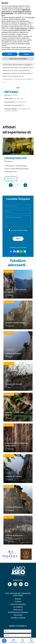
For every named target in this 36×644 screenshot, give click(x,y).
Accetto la (19, 230)
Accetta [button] (26, 54)
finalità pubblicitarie (21, 29)
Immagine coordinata (18, 618)
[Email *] (18, 635)
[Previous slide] (11, 185)
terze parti (31, 17)
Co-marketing (18, 607)
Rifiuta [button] (10, 54)
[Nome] (18, 631)
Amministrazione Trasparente (18, 612)
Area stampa (18, 615)
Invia (18, 239)
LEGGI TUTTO (11, 179)
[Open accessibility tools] (4, 641)
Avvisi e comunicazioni (18, 604)
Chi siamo (18, 601)
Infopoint (18, 599)
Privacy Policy (23, 230)
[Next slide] (25, 185)
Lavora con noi (18, 610)
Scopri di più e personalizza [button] (18, 59)
